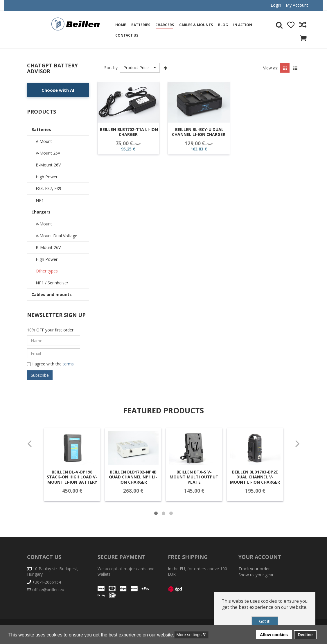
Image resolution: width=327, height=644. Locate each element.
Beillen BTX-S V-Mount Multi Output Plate (192, 484)
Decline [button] (305, 635)
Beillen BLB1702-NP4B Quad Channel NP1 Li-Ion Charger (135, 484)
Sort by (111, 68)
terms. (68, 364)
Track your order (254, 569)
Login (276, 5)
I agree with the (51, 364)
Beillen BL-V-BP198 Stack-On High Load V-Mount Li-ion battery (77, 484)
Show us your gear (256, 575)
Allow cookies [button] (274, 635)
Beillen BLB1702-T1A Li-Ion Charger (129, 132)
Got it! (265, 621)
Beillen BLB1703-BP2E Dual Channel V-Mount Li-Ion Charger (250, 484)
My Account (297, 5)
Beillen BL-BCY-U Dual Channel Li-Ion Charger (199, 132)
